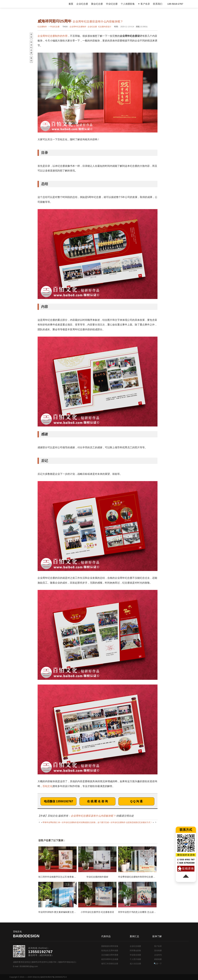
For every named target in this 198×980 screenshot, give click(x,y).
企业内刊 (158, 955)
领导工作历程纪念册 (110, 964)
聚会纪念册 (97, 4)
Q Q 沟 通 (136, 801)
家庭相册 (158, 959)
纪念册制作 (42, 27)
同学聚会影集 (135, 951)
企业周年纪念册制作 (78, 27)
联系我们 (158, 4)
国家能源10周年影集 (110, 946)
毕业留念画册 (135, 955)
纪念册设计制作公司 (27, 4)
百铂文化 (48, 786)
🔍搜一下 (158, 964)
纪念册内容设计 (105, 27)
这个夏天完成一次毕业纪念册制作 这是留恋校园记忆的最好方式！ (125, 822)
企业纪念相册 (135, 946)
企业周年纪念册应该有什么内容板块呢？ (93, 816)
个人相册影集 (128, 4)
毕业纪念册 (112, 4)
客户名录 (158, 946)
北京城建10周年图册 (110, 955)
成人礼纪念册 (135, 964)
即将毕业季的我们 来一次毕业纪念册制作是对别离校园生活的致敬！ (71, 822)
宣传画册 (158, 951)
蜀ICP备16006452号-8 (57, 977)
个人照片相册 (135, 959)
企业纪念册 (82, 4)
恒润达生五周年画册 (110, 951)
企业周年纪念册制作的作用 (52, 36)
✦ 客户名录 (144, 4)
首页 (71, 4)
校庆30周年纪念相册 (110, 959)
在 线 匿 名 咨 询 (97, 801)
